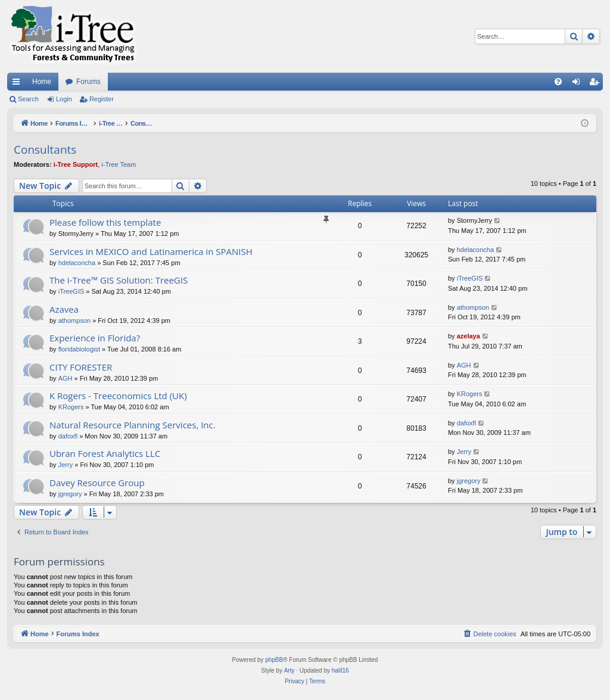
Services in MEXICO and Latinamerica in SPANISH (151, 251)
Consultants (45, 150)
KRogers (71, 407)
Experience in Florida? (95, 338)
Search (28, 99)
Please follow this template (105, 222)
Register (102, 99)
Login (64, 99)
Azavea (64, 309)
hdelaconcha (77, 263)
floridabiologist (79, 349)
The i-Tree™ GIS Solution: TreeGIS (119, 280)
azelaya (469, 336)
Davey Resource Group (97, 483)
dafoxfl (68, 436)
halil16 (340, 671)
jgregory (70, 494)
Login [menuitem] (579, 84)
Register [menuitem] (597, 84)
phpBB (274, 660)
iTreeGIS (71, 291)
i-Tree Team (119, 164)
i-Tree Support (76, 164)
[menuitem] (558, 82)
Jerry (66, 465)
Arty (290, 671)
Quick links (18, 84)
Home (42, 82)
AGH (66, 378)
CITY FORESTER (81, 367)
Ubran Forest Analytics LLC (105, 453)
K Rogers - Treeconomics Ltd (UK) (118, 396)
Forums (88, 82)
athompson (74, 321)
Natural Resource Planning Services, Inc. (133, 425)
